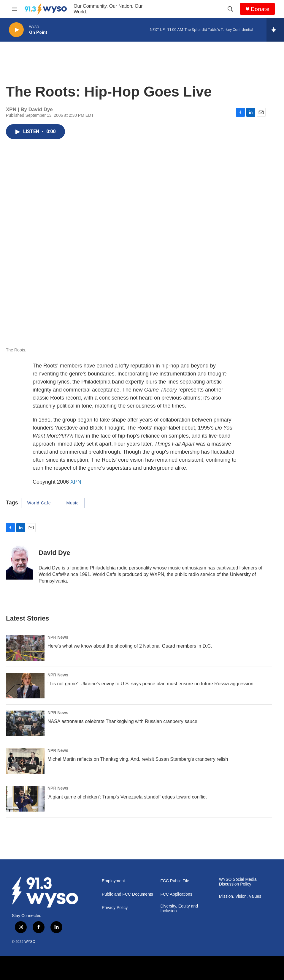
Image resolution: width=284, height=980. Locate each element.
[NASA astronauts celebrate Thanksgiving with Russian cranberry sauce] (25, 723)
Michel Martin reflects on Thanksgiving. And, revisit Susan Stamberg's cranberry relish (138, 759)
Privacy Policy (115, 908)
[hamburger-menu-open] (15, 9)
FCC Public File (175, 881)
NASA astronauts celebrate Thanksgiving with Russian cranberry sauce (122, 721)
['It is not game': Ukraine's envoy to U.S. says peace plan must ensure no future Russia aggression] (25, 686)
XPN (76, 482)
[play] (16, 30)
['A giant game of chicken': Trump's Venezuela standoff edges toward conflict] (25, 799)
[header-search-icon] (230, 9)
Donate (260, 9)
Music (72, 503)
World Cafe (39, 503)
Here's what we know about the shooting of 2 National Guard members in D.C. (130, 646)
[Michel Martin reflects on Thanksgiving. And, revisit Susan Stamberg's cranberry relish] (25, 761)
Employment (113, 881)
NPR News (58, 637)
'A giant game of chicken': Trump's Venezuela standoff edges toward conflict (127, 797)
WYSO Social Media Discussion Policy (238, 882)
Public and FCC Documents (127, 894)
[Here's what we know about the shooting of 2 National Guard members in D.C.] (25, 648)
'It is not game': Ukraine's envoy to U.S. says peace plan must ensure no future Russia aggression (150, 684)
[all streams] (275, 30)
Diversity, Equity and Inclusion (179, 909)
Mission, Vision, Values (240, 896)
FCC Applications (176, 894)
